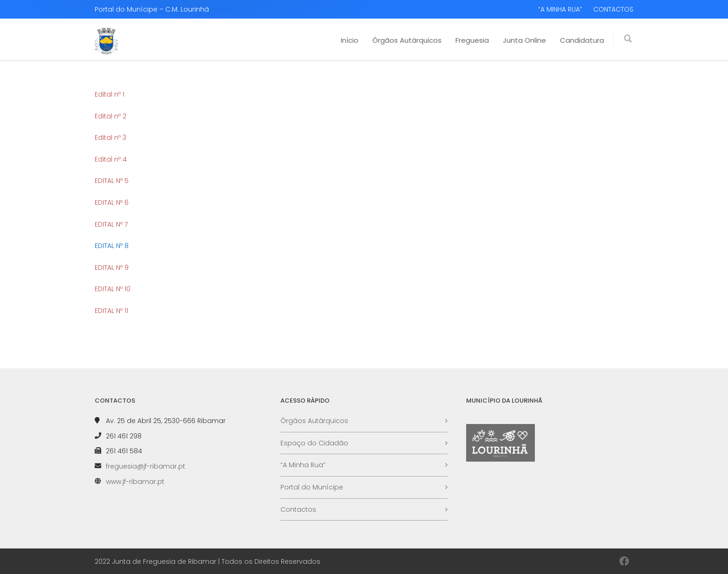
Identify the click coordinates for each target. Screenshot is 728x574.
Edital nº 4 (111, 159)
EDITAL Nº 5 (112, 181)
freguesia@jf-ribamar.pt (146, 466)
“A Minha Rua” (303, 465)
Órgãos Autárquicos (407, 40)
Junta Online (524, 40)
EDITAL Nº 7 (111, 224)
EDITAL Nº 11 (111, 311)
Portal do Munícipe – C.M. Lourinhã (152, 9)
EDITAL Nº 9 (112, 267)
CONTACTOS (613, 9)
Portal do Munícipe (312, 487)
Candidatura (582, 40)
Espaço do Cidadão (314, 443)
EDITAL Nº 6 (112, 202)
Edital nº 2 (110, 116)
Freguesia (472, 40)
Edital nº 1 (110, 94)
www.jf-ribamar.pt (135, 482)
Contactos (298, 509)
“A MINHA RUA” (560, 9)
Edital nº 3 (110, 137)
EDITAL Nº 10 (113, 289)
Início (350, 40)
